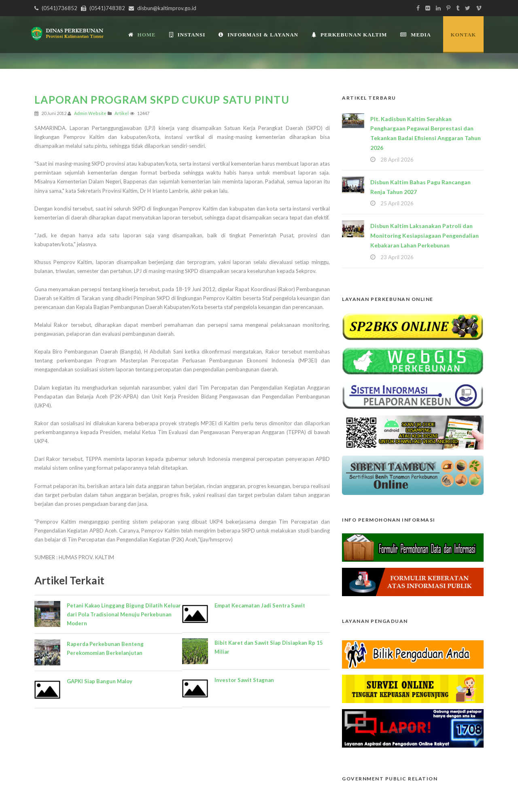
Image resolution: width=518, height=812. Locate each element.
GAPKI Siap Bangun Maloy (100, 681)
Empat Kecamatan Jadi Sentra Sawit (260, 605)
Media (416, 35)
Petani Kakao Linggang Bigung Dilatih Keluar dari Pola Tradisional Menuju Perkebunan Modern (124, 614)
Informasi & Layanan (258, 35)
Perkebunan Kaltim (349, 35)
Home (142, 35)
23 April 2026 (397, 257)
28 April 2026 (397, 160)
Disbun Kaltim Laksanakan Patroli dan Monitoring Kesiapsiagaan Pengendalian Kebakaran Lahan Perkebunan (425, 236)
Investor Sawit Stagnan (244, 680)
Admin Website (90, 113)
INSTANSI (187, 35)
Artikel (122, 113)
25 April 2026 (397, 203)
